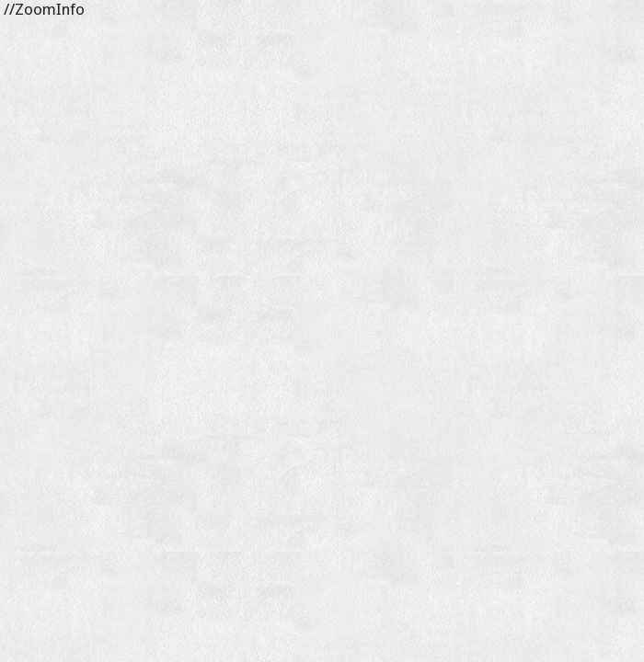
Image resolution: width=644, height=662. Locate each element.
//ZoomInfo (42, 9)
